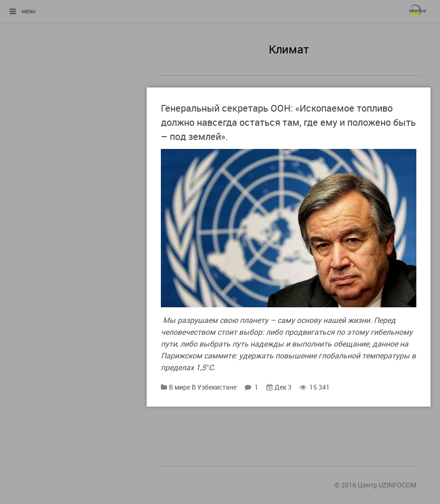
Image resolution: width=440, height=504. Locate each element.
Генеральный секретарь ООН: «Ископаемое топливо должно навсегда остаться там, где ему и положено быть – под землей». (288, 122)
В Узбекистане (214, 387)
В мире (180, 387)
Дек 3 (279, 387)
